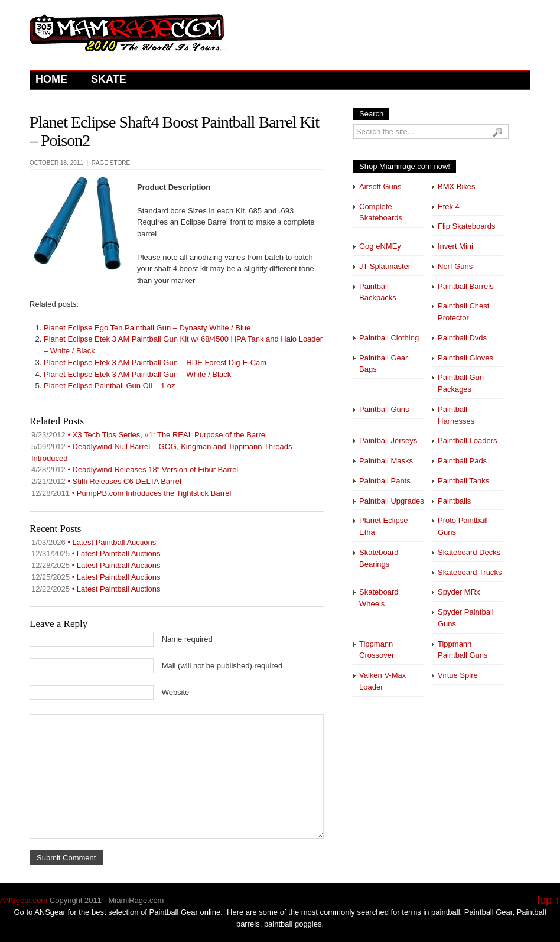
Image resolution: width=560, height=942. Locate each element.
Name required (187, 639)
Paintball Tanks (463, 481)
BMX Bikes (457, 186)
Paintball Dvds (462, 338)
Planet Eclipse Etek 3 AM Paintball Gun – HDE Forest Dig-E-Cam (155, 363)
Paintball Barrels (466, 286)
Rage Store (111, 163)
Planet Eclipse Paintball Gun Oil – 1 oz (110, 386)
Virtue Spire (458, 675)
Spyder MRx (459, 592)
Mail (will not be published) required (222, 666)
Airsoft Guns (380, 186)
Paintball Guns (384, 409)
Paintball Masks (386, 461)
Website (176, 692)
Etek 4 (449, 207)
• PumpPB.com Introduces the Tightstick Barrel (131, 493)
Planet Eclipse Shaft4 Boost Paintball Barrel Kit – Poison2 (174, 131)
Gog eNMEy (380, 246)
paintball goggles (293, 924)
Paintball (164, 912)
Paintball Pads (462, 461)
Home (51, 79)
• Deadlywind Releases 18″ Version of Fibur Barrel (135, 470)
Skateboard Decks (469, 552)
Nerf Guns (455, 266)
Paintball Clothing (389, 338)
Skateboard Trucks (470, 572)
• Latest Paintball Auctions (94, 542)
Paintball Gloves (465, 358)
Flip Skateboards (467, 226)
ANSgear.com (24, 900)
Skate (109, 79)
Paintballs (454, 501)
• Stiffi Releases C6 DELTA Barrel (106, 481)
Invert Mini (455, 246)
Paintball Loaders (467, 441)
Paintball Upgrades (392, 501)
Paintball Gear (489, 912)
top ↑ (548, 900)
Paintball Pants (385, 481)
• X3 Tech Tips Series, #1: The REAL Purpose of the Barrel (149, 435)
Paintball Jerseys (388, 441)
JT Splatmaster (385, 266)
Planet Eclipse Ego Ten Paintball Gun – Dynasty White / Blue (147, 328)
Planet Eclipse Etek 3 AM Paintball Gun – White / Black (137, 374)
